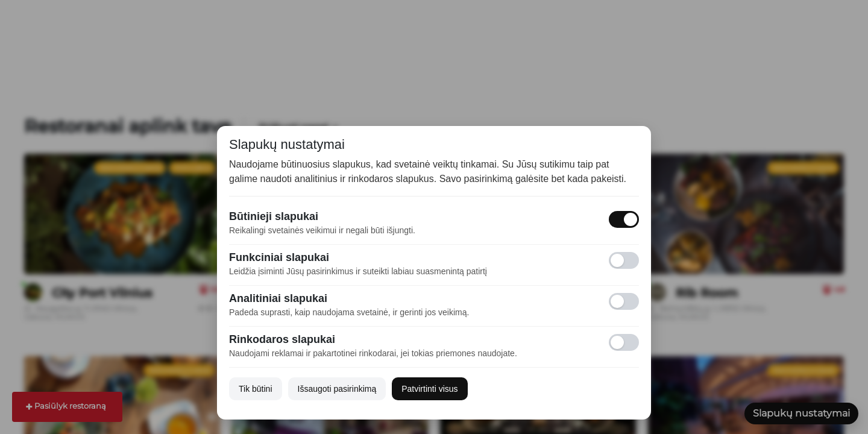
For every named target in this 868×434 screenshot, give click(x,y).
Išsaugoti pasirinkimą (337, 389)
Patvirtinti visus (429, 389)
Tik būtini (256, 389)
